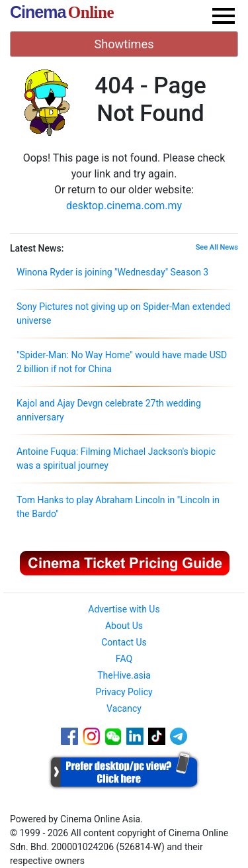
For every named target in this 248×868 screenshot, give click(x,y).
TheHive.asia (124, 675)
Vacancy (124, 708)
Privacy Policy (124, 692)
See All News (217, 247)
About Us (124, 626)
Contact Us (124, 642)
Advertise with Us (124, 609)
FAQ (124, 659)
